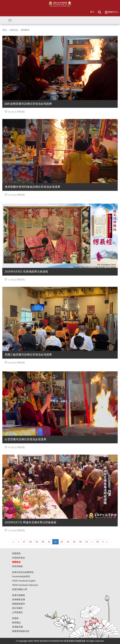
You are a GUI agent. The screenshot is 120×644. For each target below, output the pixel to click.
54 (68, 542)
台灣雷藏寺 (17, 612)
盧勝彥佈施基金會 (21, 631)
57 (87, 542)
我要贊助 (16, 553)
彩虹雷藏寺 (17, 608)
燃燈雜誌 (16, 623)
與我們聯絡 (17, 566)
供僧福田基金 (19, 558)
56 (81, 542)
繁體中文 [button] (111, 12)
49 (37, 542)
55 (74, 542)
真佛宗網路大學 (20, 589)
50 (43, 542)
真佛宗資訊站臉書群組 (23, 572)
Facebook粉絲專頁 (21, 576)
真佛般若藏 (17, 627)
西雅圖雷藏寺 (19, 604)
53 (62, 542)
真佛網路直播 (19, 599)
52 (56, 542)
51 (49, 542)
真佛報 (15, 618)
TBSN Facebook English (24, 581)
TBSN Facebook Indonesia (25, 585)
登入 (92, 12)
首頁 (4, 30)
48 (30, 542)
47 (24, 542)
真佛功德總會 (19, 595)
